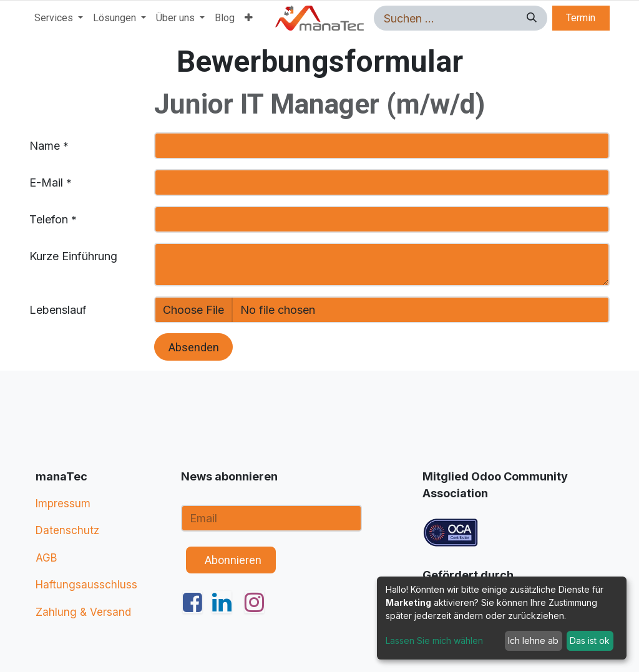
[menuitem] (59, 18)
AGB (46, 558)
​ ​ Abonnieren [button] (231, 560)
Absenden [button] (194, 347)
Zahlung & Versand (83, 612)
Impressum (63, 504)
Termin (581, 18)
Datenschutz (67, 530)
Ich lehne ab (533, 640)
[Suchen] (530, 18)
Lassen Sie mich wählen (434, 640)
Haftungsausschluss (86, 585)
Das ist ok (590, 640)
